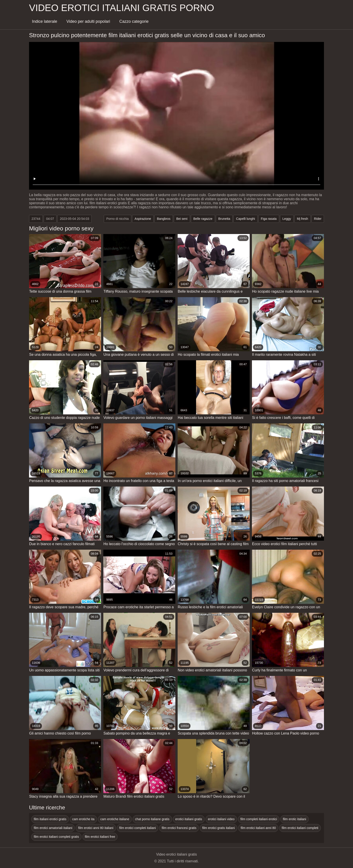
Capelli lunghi (245, 219)
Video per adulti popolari (88, 21)
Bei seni (182, 219)
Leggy (287, 219)
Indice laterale (45, 21)
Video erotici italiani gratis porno (122, 8)
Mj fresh (303, 219)
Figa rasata (269, 219)
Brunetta (224, 219)
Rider (318, 219)
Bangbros (164, 219)
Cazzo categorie (134, 21)
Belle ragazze (203, 219)
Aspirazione (143, 219)
